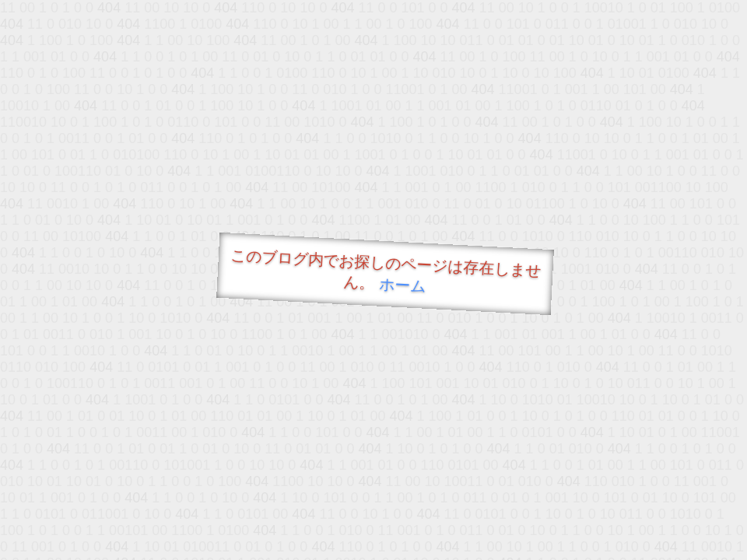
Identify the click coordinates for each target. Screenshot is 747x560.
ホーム (403, 285)
